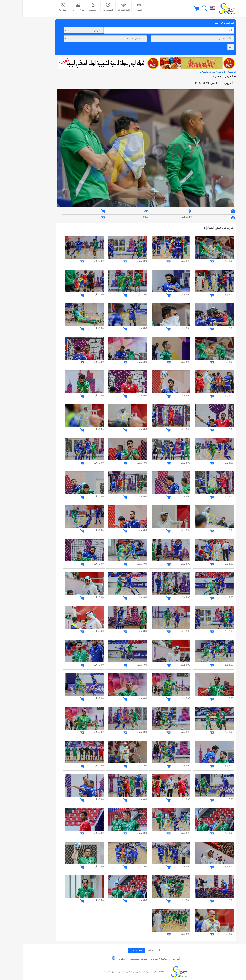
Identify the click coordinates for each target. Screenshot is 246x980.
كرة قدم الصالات (184, 72)
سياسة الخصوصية (116, 959)
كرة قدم (198, 72)
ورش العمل (55, 7)
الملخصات (85, 7)
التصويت (70, 7)
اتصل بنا (40, 7)
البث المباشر (101, 7)
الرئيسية (209, 72)
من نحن (153, 959)
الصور (116, 7)
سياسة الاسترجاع (137, 959)
